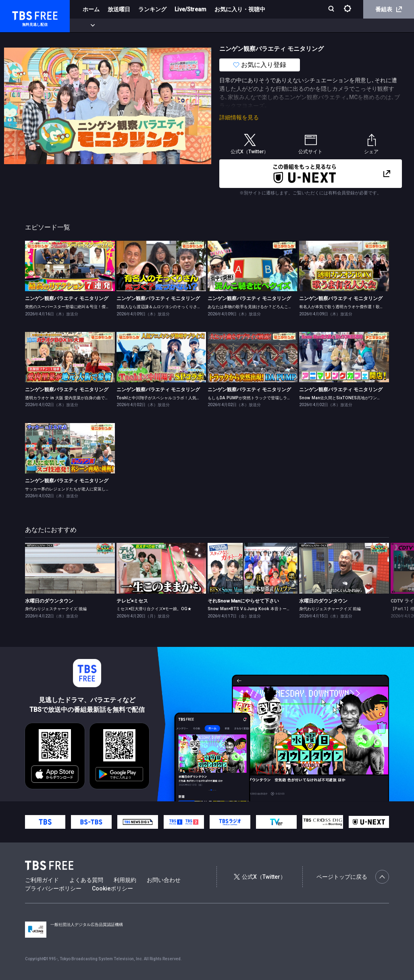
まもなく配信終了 (124, 25)
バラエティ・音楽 (201, 25)
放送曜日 (119, 9)
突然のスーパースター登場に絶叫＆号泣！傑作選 (69, 307)
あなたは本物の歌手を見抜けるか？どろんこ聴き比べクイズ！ (264, 307)
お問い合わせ (164, 880)
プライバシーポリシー (53, 888)
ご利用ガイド (42, 880)
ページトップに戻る (353, 877)
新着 (87, 25)
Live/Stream (190, 9)
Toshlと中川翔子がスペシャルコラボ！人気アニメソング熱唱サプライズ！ (185, 398)
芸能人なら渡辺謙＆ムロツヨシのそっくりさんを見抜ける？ (171, 307)
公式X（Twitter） (260, 877)
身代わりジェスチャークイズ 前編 (330, 609)
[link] (70, 266)
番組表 (389, 9)
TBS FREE (21, 14)
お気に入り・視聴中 (240, 9)
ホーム (91, 9)
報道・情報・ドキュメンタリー (266, 25)
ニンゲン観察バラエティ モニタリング (67, 298)
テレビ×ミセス (132, 601)
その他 (320, 25)
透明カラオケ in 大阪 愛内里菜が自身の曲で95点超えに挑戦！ (81, 398)
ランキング (152, 9)
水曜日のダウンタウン (49, 601)
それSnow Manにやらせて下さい (243, 601)
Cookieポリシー (112, 888)
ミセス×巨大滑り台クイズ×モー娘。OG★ (154, 609)
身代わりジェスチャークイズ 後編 (56, 609)
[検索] (332, 9)
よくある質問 (86, 880)
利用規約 (125, 880)
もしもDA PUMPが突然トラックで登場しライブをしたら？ (261, 398)
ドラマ (162, 25)
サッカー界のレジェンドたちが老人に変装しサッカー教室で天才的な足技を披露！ (100, 489)
